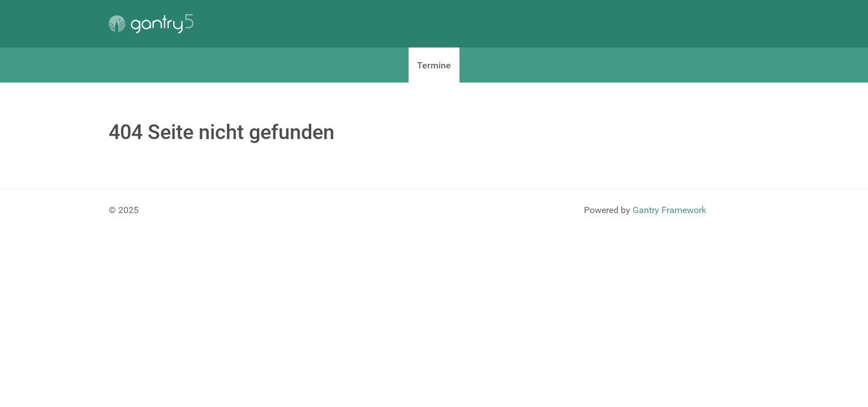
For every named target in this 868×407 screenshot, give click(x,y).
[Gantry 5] (151, 24)
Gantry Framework (669, 210)
